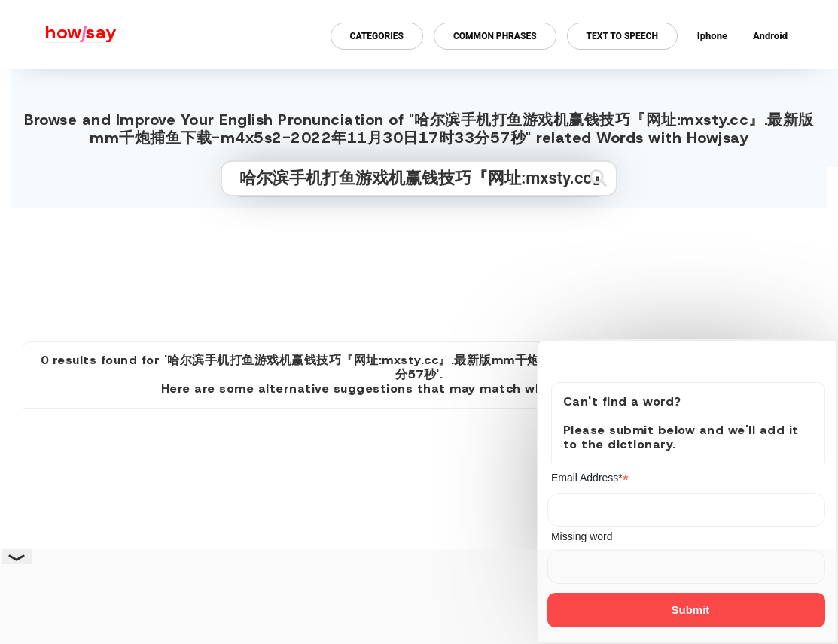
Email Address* (590, 478)
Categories (377, 36)
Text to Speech (622, 36)
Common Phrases (495, 36)
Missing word (582, 536)
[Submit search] (598, 178)
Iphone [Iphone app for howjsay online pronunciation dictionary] (712, 36)
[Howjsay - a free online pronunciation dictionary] (58, 35)
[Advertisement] (419, 268)
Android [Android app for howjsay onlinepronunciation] (770, 36)
